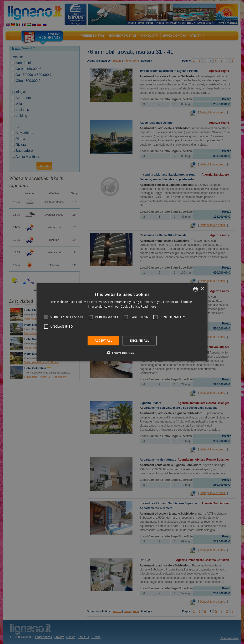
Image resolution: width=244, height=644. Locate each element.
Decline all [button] (140, 341)
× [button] (202, 289)
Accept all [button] (103, 341)
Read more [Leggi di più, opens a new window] (148, 307)
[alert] (122, 322)
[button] (122, 353)
